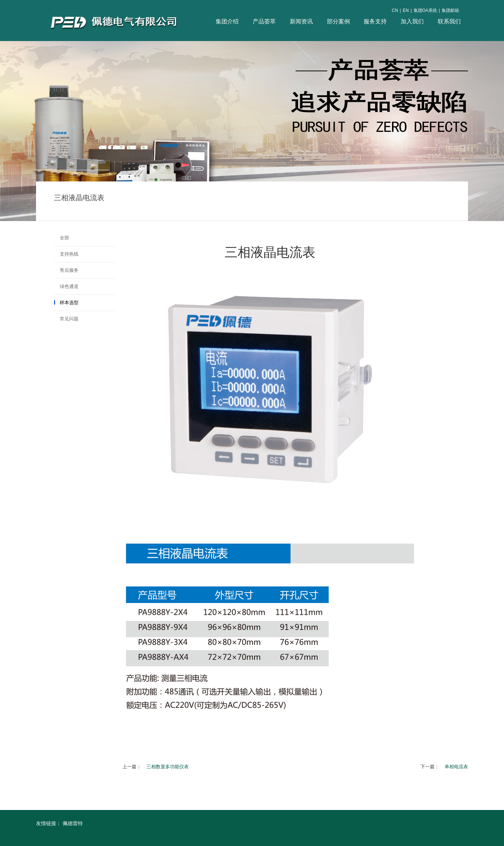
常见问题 (69, 319)
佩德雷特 (73, 823)
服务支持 (375, 21)
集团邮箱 (450, 10)
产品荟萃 (264, 21)
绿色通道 (69, 286)
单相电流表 (456, 767)
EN (406, 10)
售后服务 (69, 270)
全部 (64, 238)
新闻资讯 (301, 21)
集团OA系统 (425, 10)
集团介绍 (227, 21)
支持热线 (69, 254)
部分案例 (338, 21)
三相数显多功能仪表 (168, 767)
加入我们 (412, 21)
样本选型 (69, 303)
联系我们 (449, 21)
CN (395, 10)
